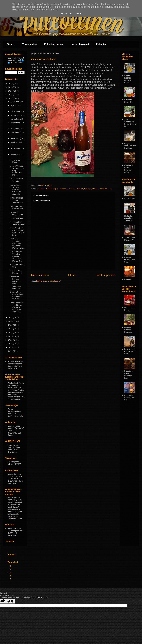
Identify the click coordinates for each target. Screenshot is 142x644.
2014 (11, 344)
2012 (11, 351)
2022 (11, 98)
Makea (80, 189)
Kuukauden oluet (79, 44)
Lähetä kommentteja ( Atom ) (49, 281)
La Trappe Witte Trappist (17, 180)
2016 (11, 336)
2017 (11, 332)
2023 (11, 95)
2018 (11, 329)
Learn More (67, 14)
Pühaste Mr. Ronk (15, 161)
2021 (11, 317)
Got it (79, 14)
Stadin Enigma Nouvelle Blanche (128, 79)
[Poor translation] (11, 601)
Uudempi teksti (40, 275)
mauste (88, 189)
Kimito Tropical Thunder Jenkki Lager (17, 200)
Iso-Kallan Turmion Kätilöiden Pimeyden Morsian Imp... (17, 243)
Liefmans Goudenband (17, 213)
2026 (11, 83)
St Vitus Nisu (130, 199)
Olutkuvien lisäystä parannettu (16, 384)
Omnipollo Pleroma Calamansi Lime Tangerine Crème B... (16, 282)
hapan (56, 189)
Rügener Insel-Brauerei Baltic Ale (130, 146)
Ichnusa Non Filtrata (130, 309)
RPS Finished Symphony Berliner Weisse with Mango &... (16, 256)
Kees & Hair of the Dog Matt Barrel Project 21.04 (17, 232)
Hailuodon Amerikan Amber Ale (129, 218)
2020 (11, 321)
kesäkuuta (15, 129)
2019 (11, 325)
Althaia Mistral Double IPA (130, 239)
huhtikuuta (15, 139)
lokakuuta (15, 112)
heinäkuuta (16, 123)
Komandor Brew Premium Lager (129, 169)
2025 (11, 87)
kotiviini (72, 189)
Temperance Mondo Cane (13, 446)
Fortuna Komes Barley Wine (17, 207)
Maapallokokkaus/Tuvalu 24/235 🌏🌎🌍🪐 (16, 60)
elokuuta (15, 119)
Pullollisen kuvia (54, 44)
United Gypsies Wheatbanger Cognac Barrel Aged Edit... (17, 171)
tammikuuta (16, 154)
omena (95, 189)
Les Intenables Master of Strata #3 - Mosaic (16, 428)
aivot (43, 189)
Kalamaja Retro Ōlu (128, 101)
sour (111, 189)
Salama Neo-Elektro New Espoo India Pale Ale (16, 295)
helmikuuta (15, 148)
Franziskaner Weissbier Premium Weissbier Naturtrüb (16, 189)
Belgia (49, 189)
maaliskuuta (16, 142)
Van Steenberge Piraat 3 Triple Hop (130, 123)
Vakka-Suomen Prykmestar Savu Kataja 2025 (15, 476)
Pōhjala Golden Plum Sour (130, 259)
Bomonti (128, 279)
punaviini (104, 189)
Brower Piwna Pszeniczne (16, 272)
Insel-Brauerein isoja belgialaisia (15, 530)
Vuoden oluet (30, 44)
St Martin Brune (17, 218)
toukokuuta (16, 132)
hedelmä (64, 189)
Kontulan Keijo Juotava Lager (17, 223)
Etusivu (11, 44)
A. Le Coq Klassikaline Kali (129, 397)
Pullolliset (102, 44)
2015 (11, 340)
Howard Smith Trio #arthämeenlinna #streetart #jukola (16, 364)
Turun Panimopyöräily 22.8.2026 (14, 411)
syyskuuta (15, 115)
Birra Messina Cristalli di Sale (130, 351)
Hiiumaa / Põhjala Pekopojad (129, 330)
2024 (11, 91)
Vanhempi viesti (106, 275)
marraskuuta (16, 105)
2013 (11, 347)
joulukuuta (15, 102)
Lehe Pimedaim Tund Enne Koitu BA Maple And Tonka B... (17, 307)
